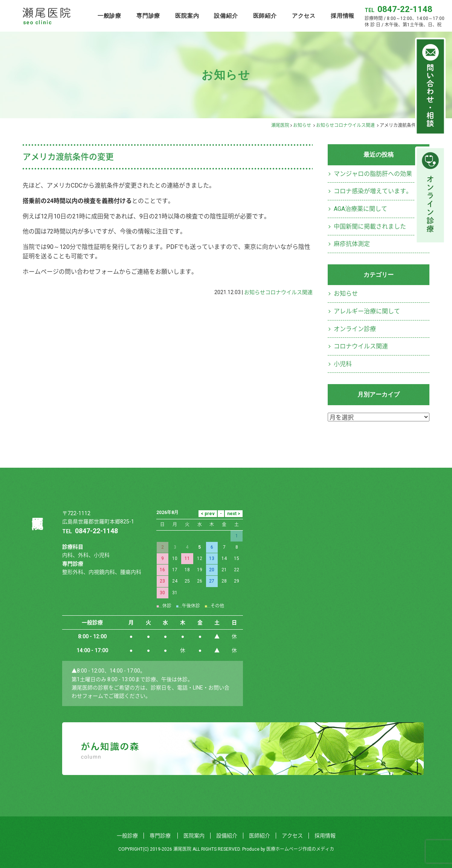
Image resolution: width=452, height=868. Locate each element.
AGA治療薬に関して (360, 209)
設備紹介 (226, 16)
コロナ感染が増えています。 (373, 191)
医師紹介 (265, 16)
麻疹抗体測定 (352, 244)
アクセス (304, 16)
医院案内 (187, 16)
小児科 (343, 364)
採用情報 (343, 16)
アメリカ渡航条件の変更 (68, 157)
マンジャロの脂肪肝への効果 (373, 174)
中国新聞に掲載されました (370, 227)
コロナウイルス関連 (354, 125)
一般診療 (109, 16)
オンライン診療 (355, 329)
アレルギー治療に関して (367, 311)
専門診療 (148, 16)
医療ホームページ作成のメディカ (300, 849)
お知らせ (302, 125)
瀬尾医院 (280, 125)
